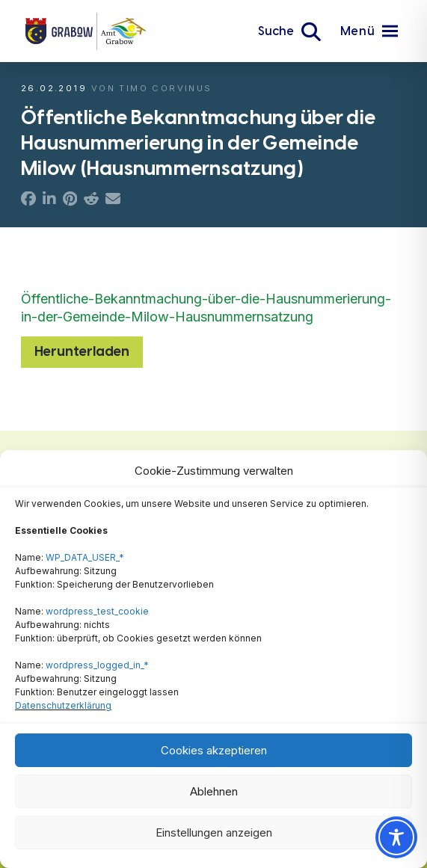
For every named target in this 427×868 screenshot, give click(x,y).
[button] (289, 31)
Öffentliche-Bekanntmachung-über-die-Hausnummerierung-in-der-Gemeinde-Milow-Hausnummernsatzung (206, 307)
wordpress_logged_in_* (97, 665)
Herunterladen (82, 351)
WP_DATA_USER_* (85, 557)
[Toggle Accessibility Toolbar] (396, 837)
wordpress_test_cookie (97, 611)
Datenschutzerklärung (63, 705)
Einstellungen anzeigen (214, 832)
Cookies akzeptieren (214, 750)
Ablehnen (214, 791)
